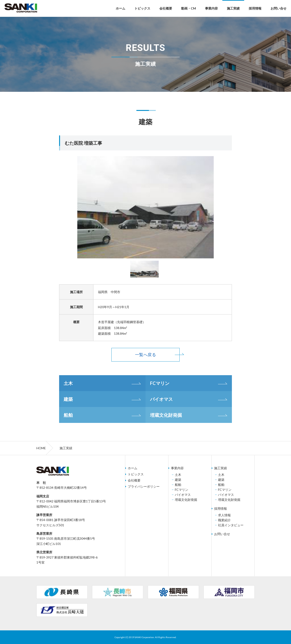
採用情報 (255, 8)
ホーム (120, 8)
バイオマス (161, 399)
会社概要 (166, 8)
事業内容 (211, 8)
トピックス (142, 8)
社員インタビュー (231, 525)
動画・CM (189, 8)
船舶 (68, 415)
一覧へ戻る (145, 355)
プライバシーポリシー (144, 487)
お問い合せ (278, 8)
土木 (68, 383)
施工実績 (233, 8)
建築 (68, 399)
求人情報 (224, 515)
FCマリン (160, 383)
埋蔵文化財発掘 (166, 415)
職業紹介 (224, 520)
